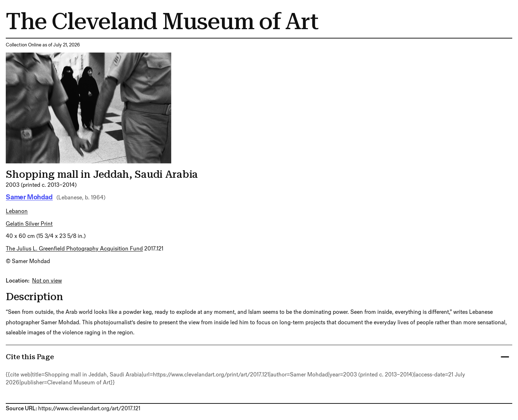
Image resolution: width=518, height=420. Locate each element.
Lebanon (17, 211)
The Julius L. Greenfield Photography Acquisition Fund (74, 249)
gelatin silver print (29, 224)
